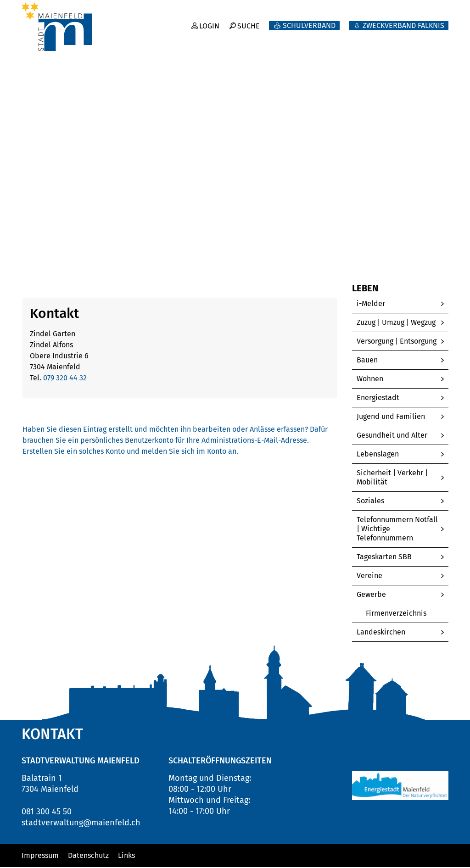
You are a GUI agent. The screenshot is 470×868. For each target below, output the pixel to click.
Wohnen (370, 380)
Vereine (369, 576)
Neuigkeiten (255, 37)
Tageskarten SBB (384, 558)
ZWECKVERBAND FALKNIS (403, 21)
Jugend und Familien (391, 417)
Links (126, 856)
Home (31, 249)
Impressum (40, 856)
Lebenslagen (378, 455)
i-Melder (371, 304)
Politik (317, 37)
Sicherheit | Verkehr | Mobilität (392, 478)
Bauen (367, 361)
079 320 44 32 (65, 379)
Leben (436, 37)
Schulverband (309, 21)
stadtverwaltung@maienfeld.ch (81, 823)
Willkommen (181, 37)
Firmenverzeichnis (407, 614)
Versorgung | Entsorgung (397, 342)
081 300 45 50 (47, 812)
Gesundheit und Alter (392, 436)
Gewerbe (371, 595)
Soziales (370, 502)
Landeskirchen (381, 633)
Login (209, 21)
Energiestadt (378, 398)
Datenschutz (88, 856)
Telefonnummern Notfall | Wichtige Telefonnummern (397, 530)
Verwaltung (376, 37)
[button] (78, 249)
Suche (249, 21)
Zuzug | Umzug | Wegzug (396, 323)
